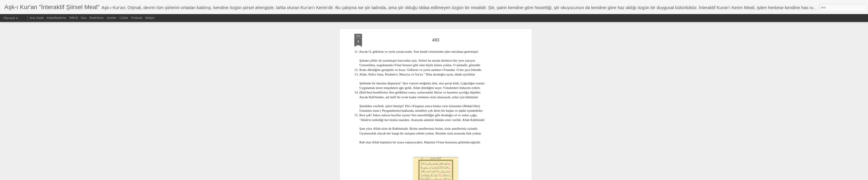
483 (436, 40)
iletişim (150, 18)
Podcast (137, 18)
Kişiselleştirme (56, 18)
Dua (84, 18)
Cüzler (124, 18)
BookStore (96, 18)
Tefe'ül (74, 18)
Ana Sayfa (37, 18)
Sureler (111, 18)
